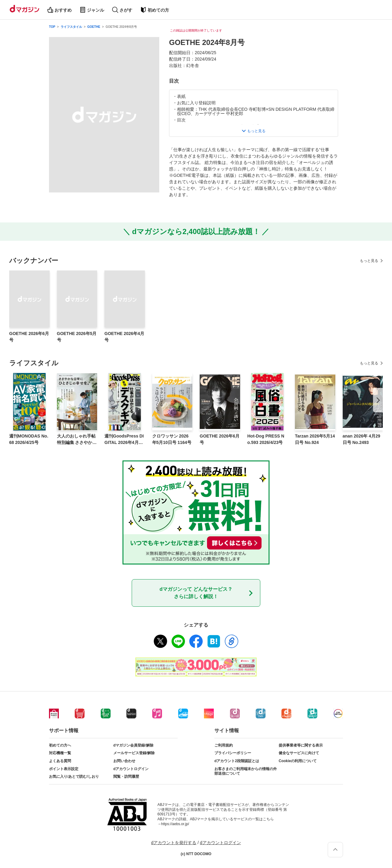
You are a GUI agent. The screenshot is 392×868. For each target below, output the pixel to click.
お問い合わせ (124, 761)
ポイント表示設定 (64, 769)
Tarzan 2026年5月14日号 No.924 (315, 439)
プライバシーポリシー (233, 753)
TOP (52, 27)
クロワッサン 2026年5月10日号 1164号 (172, 439)
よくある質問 (60, 761)
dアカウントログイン (131, 769)
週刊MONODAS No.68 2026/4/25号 (29, 439)
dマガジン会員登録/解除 (133, 745)
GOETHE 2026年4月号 (124, 337)
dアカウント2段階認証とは (237, 761)
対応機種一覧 (60, 753)
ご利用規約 (224, 745)
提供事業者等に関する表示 (301, 745)
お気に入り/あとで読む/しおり (74, 777)
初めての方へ (60, 745)
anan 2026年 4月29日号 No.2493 (362, 439)
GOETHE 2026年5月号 (77, 337)
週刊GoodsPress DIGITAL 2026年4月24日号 (124, 440)
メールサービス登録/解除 (134, 753)
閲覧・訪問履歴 (126, 777)
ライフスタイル (71, 27)
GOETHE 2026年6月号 (29, 337)
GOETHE (94, 27)
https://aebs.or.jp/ (175, 824)
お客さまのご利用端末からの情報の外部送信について (246, 771)
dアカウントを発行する (174, 843)
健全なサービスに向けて (299, 753)
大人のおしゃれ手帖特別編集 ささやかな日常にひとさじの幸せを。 (77, 440)
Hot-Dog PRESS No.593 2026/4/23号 (266, 439)
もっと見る (369, 261)
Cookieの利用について (298, 761)
